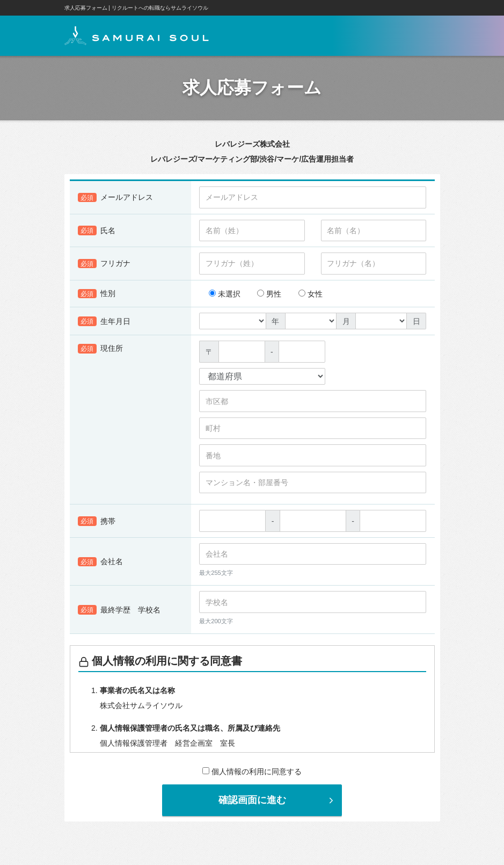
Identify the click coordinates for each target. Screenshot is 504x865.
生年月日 (104, 322)
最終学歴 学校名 (119, 610)
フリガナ (104, 264)
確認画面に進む (277, 801)
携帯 (97, 522)
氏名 (97, 231)
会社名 (101, 563)
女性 (311, 294)
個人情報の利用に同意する (252, 772)
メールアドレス (116, 198)
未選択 (225, 294)
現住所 (101, 349)
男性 (269, 294)
